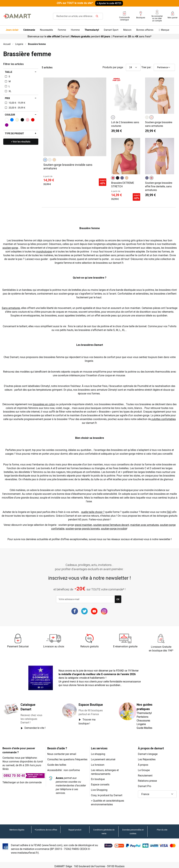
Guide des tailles (57, 766)
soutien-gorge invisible (114, 526)
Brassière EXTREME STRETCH (123, 184)
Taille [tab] (8, 72)
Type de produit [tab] (14, 133)
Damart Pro (145, 784)
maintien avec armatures (145, 522)
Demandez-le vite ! (35, 725)
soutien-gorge (15, 245)
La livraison (98, 762)
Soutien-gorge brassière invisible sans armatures (68, 166)
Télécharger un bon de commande (22, 776)
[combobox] (78, 16)
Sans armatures (16, 306)
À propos (143, 762)
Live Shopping (99, 787)
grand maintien (83, 522)
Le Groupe (144, 767)
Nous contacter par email (62, 751)
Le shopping (98, 751)
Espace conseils (100, 782)
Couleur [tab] (10, 115)
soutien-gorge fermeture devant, (112, 522)
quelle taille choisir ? (93, 509)
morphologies (56, 249)
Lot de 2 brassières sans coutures (125, 124)
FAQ (170, 509)
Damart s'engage (148, 751)
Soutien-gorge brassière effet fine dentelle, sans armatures (159, 185)
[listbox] (50, 159)
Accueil (7, 44)
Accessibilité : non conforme (64, 771)
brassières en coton (46, 402)
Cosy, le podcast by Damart (107, 793)
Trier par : (146, 67)
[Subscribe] (118, 597)
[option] (45, 159)
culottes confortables (164, 417)
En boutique (98, 777)
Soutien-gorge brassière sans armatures (159, 124)
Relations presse (148, 778)
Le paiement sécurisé (103, 757)
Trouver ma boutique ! (87, 719)
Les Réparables (147, 757)
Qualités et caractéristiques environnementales (108, 800)
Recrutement (145, 773)
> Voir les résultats (21, 141)
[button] (157, 792)
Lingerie (20, 44)
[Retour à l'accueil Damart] (17, 16)
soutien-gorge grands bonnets (83, 526)
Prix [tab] (7, 98)
